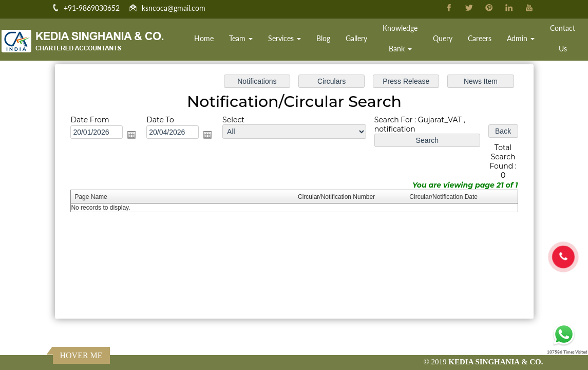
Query (443, 38)
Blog (323, 38)
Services (284, 38)
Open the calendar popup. (135, 136)
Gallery (356, 38)
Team (241, 38)
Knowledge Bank (400, 38)
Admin (521, 38)
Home (204, 38)
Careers (480, 38)
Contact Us (563, 38)
